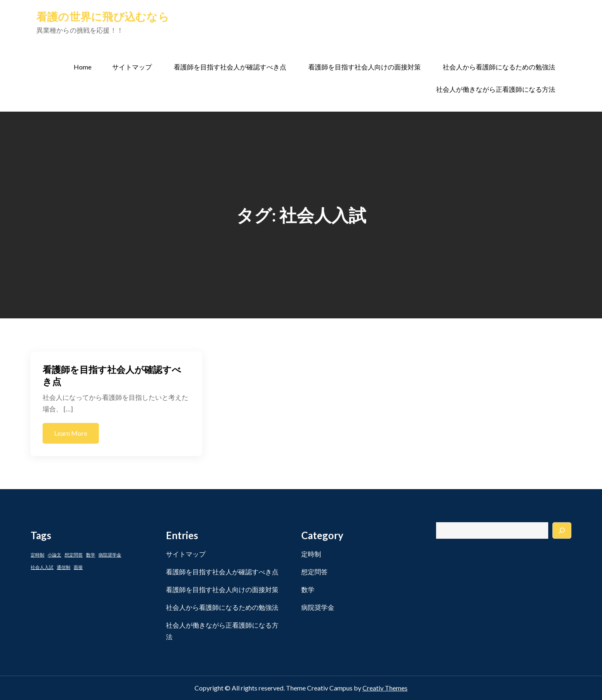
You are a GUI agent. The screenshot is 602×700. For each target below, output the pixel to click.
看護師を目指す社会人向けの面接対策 (365, 67)
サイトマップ (132, 67)
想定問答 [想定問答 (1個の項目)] (74, 555)
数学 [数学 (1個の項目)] (91, 555)
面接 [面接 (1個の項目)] (78, 567)
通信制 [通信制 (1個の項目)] (64, 567)
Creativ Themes (385, 688)
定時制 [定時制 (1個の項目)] (37, 555)
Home (83, 67)
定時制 (311, 554)
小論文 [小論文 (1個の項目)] (54, 555)
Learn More (71, 433)
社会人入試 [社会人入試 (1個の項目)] (42, 567)
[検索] (562, 530)
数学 (308, 589)
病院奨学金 (318, 607)
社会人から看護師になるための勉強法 (499, 67)
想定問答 (314, 572)
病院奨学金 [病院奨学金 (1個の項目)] (110, 555)
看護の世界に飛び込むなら (103, 17)
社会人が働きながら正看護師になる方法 (496, 89)
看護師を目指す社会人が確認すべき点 (230, 67)
